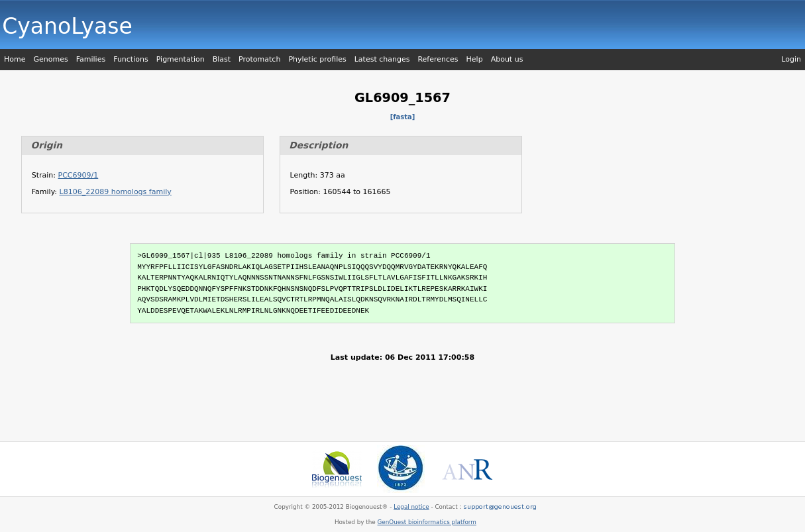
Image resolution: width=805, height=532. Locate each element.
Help (475, 59)
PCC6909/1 (79, 175)
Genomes (50, 59)
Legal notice (411, 507)
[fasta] (403, 117)
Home (15, 59)
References (438, 59)
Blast (222, 59)
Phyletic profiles (317, 59)
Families (91, 59)
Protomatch (259, 59)
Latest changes (382, 59)
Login (791, 59)
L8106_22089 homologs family (116, 192)
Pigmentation (181, 59)
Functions (131, 59)
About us (507, 59)
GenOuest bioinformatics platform (427, 522)
